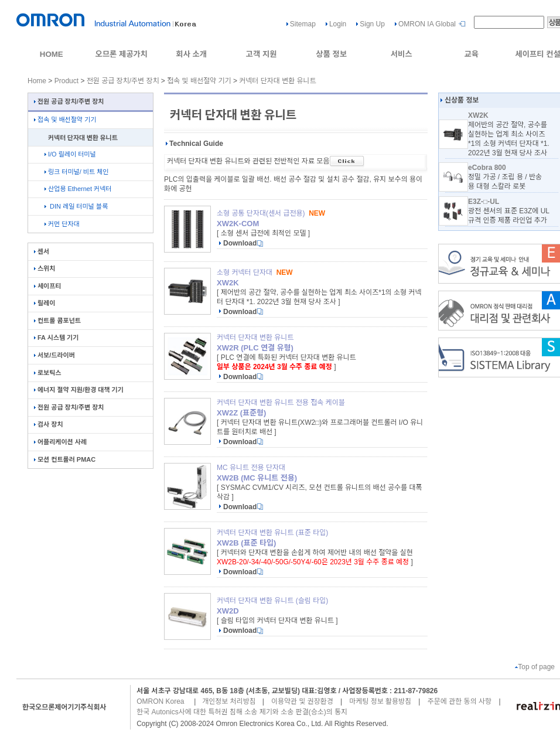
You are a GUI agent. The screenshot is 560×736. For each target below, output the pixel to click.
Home (37, 81)
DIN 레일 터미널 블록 (76, 206)
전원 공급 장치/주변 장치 (123, 81)
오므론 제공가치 (121, 54)
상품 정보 (331, 54)
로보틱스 (47, 373)
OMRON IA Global (427, 24)
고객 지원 (262, 54)
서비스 (402, 54)
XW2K (478, 115)
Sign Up (372, 24)
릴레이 (45, 303)
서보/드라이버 (54, 355)
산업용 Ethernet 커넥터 (78, 189)
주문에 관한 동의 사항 (460, 701)
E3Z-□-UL (484, 202)
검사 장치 (49, 424)
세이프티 (47, 286)
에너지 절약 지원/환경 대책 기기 (79, 390)
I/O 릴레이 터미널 (70, 154)
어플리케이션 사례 (60, 442)
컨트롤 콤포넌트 (57, 321)
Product (66, 81)
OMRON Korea (160, 701)
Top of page (535, 667)
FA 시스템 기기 (56, 338)
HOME (52, 54)
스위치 (45, 268)
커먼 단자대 (62, 224)
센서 (42, 251)
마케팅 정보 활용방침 (380, 701)
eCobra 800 (487, 168)
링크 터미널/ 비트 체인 (76, 172)
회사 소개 (191, 54)
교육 (471, 54)
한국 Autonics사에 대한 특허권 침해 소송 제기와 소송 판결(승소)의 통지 (242, 712)
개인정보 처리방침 (229, 701)
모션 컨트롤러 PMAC (65, 459)
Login (338, 24)
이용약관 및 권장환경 (302, 701)
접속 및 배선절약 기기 (199, 81)
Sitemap (303, 24)
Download (240, 243)
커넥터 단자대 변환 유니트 (277, 81)
